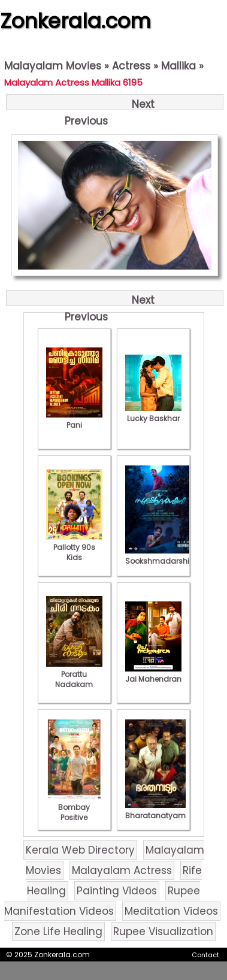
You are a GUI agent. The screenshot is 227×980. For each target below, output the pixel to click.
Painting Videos (117, 891)
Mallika (178, 66)
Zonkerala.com (75, 21)
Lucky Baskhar (153, 413)
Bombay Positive (74, 807)
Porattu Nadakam (74, 674)
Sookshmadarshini (161, 556)
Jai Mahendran (153, 674)
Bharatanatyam (155, 810)
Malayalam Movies (53, 66)
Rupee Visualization (163, 931)
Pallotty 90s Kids (74, 547)
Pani (74, 420)
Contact (205, 955)
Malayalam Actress (122, 870)
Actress (131, 66)
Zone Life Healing (58, 931)
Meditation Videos (171, 911)
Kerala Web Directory (80, 850)
